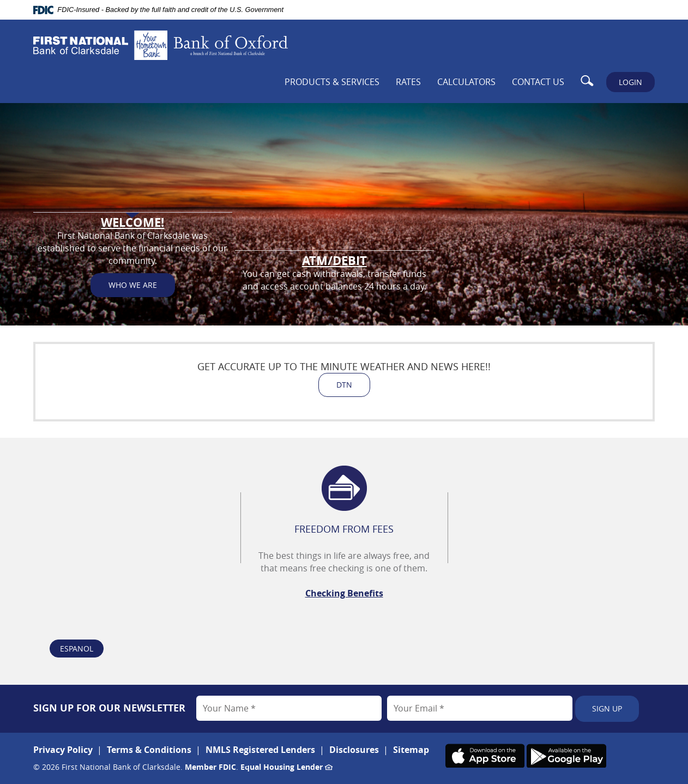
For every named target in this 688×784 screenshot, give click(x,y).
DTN (344, 385)
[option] (344, 561)
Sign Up (607, 708)
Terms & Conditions (149, 750)
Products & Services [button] (332, 82)
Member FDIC (210, 767)
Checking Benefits (344, 593)
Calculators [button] (466, 82)
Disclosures (354, 750)
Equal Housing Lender (286, 767)
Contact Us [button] (538, 82)
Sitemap (411, 750)
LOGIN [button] (630, 82)
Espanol (77, 649)
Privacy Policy (63, 750)
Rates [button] (408, 82)
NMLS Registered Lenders (260, 750)
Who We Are (133, 296)
